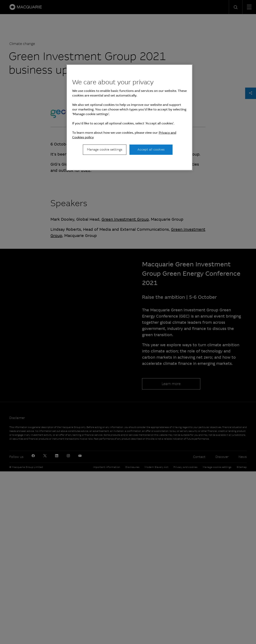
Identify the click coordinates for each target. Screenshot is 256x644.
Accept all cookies (151, 149)
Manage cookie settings (105, 149)
